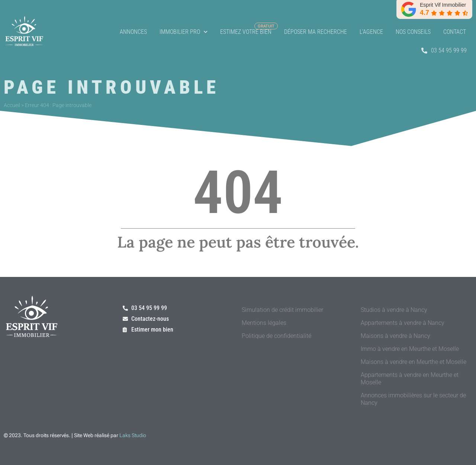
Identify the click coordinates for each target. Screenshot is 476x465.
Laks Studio (133, 435)
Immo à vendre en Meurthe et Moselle (410, 349)
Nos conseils (413, 32)
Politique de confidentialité (276, 336)
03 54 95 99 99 (444, 50)
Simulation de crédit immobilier (282, 310)
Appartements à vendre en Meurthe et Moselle (410, 379)
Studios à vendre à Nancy (394, 310)
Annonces (133, 32)
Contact (455, 32)
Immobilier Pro (184, 32)
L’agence (371, 32)
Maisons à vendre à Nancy (395, 336)
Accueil (12, 105)
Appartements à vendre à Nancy (403, 323)
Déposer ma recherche (316, 32)
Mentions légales (264, 323)
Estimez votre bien (246, 32)
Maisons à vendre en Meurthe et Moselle (414, 362)
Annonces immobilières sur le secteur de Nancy (413, 399)
